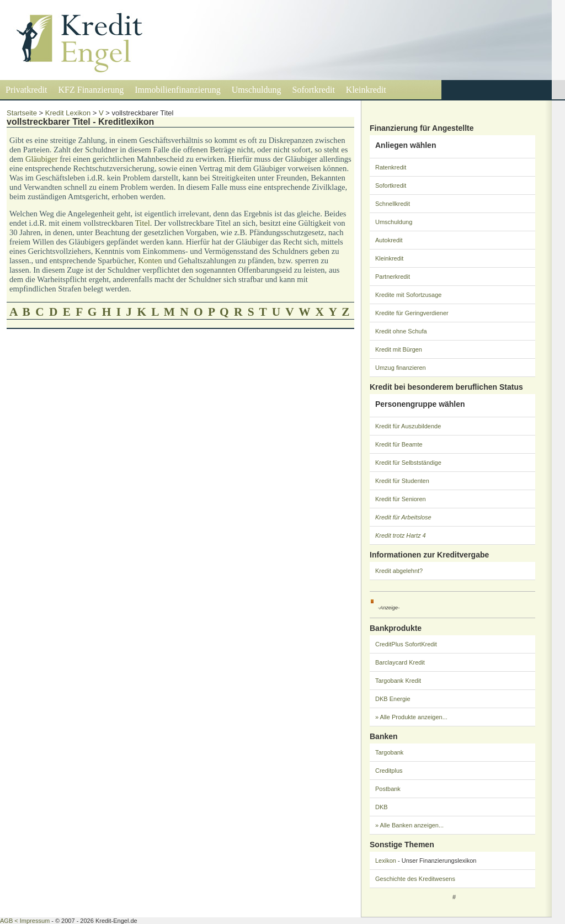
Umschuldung (257, 90)
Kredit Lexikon (68, 113)
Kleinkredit (366, 90)
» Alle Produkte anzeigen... (411, 717)
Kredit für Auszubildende (408, 426)
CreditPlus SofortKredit (406, 644)
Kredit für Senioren (401, 499)
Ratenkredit (391, 167)
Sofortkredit (314, 90)
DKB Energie (393, 699)
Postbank (388, 789)
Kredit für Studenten (402, 481)
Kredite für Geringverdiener (412, 313)
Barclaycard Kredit (400, 662)
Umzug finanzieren (401, 368)
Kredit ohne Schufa (401, 331)
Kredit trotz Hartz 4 (401, 535)
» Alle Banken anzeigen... (409, 825)
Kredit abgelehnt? (399, 571)
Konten (150, 261)
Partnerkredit (393, 277)
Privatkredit (26, 90)
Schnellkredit (393, 204)
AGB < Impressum (25, 921)
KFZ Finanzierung (91, 90)
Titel (143, 223)
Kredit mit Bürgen (399, 349)
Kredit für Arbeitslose (403, 517)
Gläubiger (42, 159)
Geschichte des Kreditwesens (415, 879)
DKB (382, 807)
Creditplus (389, 771)
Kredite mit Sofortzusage (408, 295)
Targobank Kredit (398, 681)
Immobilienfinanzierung (178, 90)
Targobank (389, 752)
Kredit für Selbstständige (408, 463)
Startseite (22, 113)
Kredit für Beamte (399, 444)
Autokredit (389, 240)
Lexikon (386, 861)
